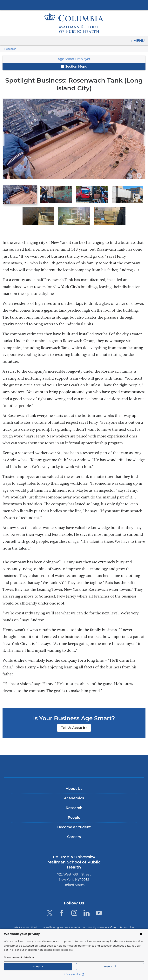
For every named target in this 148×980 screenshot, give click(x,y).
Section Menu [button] (74, 67)
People (74, 810)
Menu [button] (140, 39)
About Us (74, 781)
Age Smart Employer (74, 59)
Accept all (38, 966)
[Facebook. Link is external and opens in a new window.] (62, 900)
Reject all (110, 966)
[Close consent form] (141, 934)
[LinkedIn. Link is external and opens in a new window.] (87, 900)
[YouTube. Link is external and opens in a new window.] (99, 900)
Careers (74, 829)
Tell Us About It (76, 721)
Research (10, 49)
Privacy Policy (74, 974)
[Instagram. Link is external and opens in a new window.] (74, 900)
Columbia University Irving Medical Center (74, 5)
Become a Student (74, 819)
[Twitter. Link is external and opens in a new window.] (50, 900)
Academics (74, 790)
